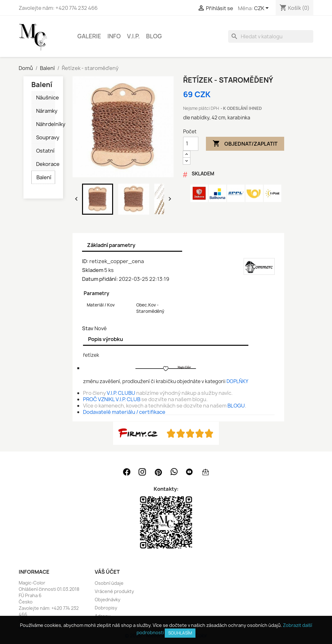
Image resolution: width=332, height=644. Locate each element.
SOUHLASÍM (180, 633)
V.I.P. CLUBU (121, 393)
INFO (114, 36)
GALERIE (89, 36)
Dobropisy (106, 608)
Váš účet (107, 572)
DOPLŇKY (237, 381)
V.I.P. (133, 36)
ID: (85, 261)
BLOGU (236, 406)
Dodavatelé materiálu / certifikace (124, 412)
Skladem (93, 270)
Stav (88, 328)
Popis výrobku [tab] (105, 339)
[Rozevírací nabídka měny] (262, 9)
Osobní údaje (109, 583)
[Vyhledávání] (271, 36)
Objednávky (108, 600)
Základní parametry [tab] (111, 245)
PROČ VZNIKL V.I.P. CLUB (112, 399)
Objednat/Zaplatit (245, 144)
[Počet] (191, 144)
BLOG (154, 36)
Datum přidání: (100, 279)
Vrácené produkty (114, 591)
